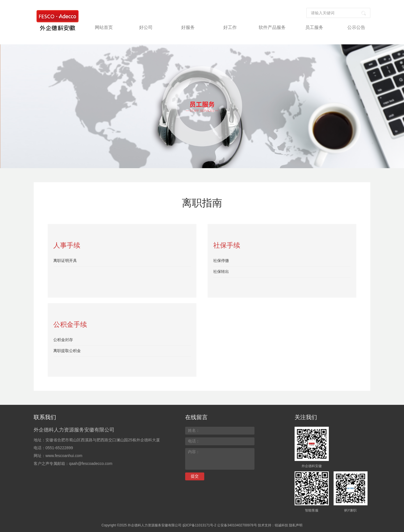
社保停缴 (221, 261)
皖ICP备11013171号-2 (199, 525)
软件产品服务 (272, 27)
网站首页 (104, 27)
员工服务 (314, 27)
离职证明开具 (65, 261)
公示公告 (356, 27)
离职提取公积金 (67, 351)
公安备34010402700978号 (237, 525)
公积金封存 (63, 340)
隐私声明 (296, 525)
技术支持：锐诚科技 (273, 525)
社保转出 (221, 271)
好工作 (230, 27)
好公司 (146, 27)
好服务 (188, 27)
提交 (195, 476)
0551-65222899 (59, 448)
